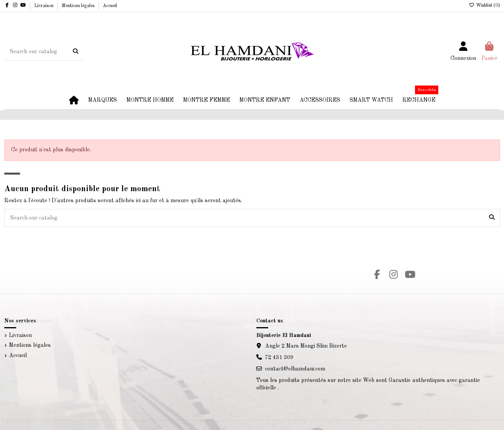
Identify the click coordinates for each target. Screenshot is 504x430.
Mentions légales (79, 6)
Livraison (44, 6)
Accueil (110, 6)
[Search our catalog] (76, 52)
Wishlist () (485, 6)
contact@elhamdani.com (295, 369)
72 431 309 (279, 357)
